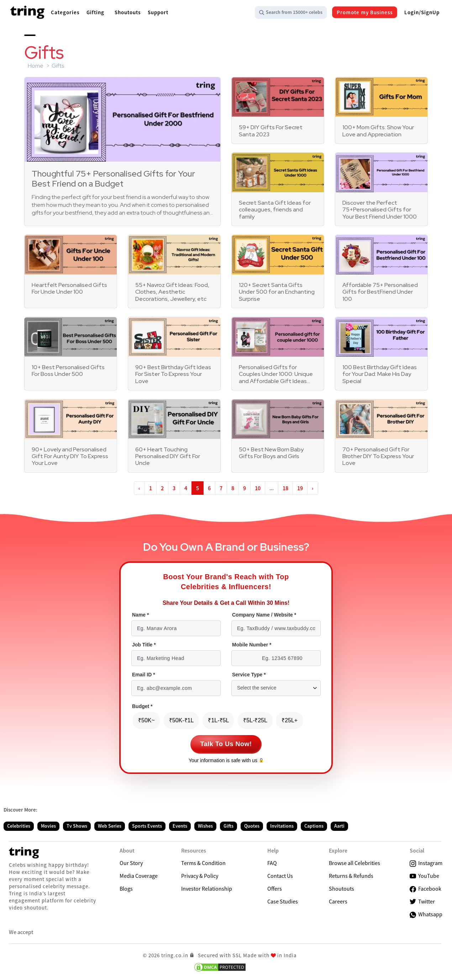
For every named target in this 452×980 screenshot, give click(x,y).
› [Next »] (313, 488)
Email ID (144, 675)
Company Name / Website (264, 615)
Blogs (126, 889)
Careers (338, 901)
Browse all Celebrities (354, 863)
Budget (142, 706)
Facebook (425, 889)
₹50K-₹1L (182, 720)
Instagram (426, 863)
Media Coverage (139, 876)
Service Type (249, 675)
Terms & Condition (203, 863)
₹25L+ (290, 720)
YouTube (424, 876)
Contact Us (280, 876)
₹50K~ (146, 720)
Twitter (422, 902)
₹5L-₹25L (255, 720)
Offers (275, 889)
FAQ (272, 863)
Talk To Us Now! (226, 744)
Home (36, 66)
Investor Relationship (207, 889)
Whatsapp (426, 914)
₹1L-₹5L (218, 720)
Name (140, 615)
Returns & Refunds (351, 876)
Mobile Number (252, 645)
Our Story (131, 863)
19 (300, 488)
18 (285, 488)
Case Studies (283, 901)
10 (258, 488)
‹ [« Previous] (139, 488)
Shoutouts (341, 889)
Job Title (144, 645)
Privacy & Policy (200, 876)
